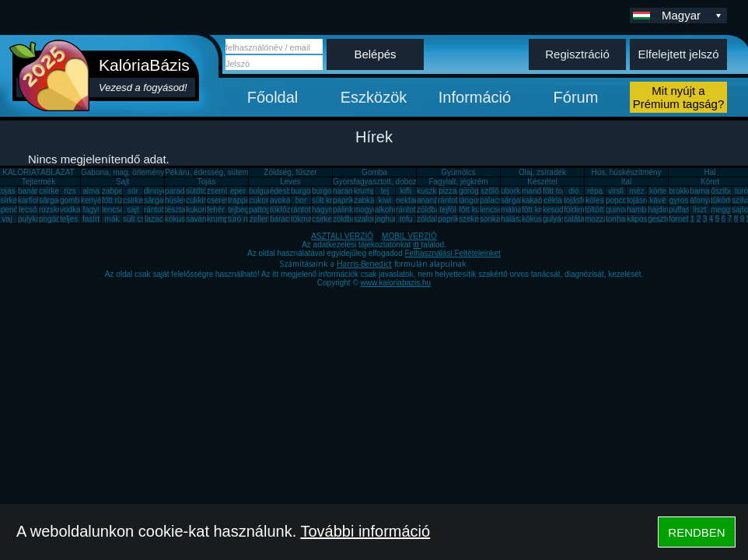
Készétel (542, 182)
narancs (347, 191)
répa (595, 191)
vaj (7, 219)
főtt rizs (114, 200)
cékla (552, 200)
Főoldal (273, 97)
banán (29, 191)
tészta (175, 210)
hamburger (645, 210)
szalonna (369, 219)
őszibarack (729, 191)
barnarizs (706, 191)
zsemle (219, 191)
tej (385, 191)
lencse (113, 210)
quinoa (617, 210)
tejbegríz (243, 210)
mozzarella (603, 219)
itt (417, 245)
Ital (626, 182)
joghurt (387, 219)
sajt (133, 210)
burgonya (307, 191)
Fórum (576, 97)
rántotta (304, 210)
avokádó (285, 200)
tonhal (616, 219)
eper (238, 191)
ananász (432, 200)
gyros (679, 200)
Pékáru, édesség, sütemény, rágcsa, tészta (239, 172)
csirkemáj (139, 200)
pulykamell (36, 219)
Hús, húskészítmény (626, 172)
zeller (259, 219)
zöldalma (432, 219)
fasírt (91, 219)
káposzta (642, 219)
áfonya (701, 200)
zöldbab (430, 210)
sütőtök (198, 191)
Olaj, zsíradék (542, 172)
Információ (475, 97)
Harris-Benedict (364, 264)
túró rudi (242, 219)
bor (301, 200)
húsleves (180, 200)
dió (573, 191)
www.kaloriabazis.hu (396, 283)
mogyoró (369, 210)
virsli (616, 191)
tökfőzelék (287, 210)
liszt (699, 210)
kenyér (93, 200)
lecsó (28, 210)
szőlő (489, 191)
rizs (70, 191)
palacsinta (497, 200)
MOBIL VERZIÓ (409, 236)
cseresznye (227, 200)
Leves (290, 182)
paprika (346, 200)
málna (511, 210)
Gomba (374, 172)
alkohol (387, 210)
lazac (154, 219)
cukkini (198, 200)
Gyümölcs (458, 172)
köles (594, 200)
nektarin (410, 200)
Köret (710, 182)
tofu (406, 219)
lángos (470, 200)
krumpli (366, 191)
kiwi (385, 200)
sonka (490, 219)
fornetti (681, 219)
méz (637, 191)
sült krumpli (332, 200)
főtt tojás (558, 191)
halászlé (515, 219)
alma (91, 191)
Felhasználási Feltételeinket (452, 253)
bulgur (260, 191)
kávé (657, 200)
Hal (710, 172)
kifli (406, 191)
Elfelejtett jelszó (678, 54)
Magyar (693, 15)
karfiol (28, 200)
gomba (72, 200)
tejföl (447, 210)
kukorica (200, 210)
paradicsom (185, 191)
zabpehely (120, 191)
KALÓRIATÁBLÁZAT (38, 172)
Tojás (206, 182)
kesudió (556, 210)
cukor (259, 200)
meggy (722, 210)
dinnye (155, 191)
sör (133, 191)
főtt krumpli (541, 210)
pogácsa (54, 219)
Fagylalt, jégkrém (458, 182)
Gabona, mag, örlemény (122, 172)
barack (281, 219)
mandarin (538, 191)
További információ (365, 531)
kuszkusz (433, 191)
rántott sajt (414, 210)
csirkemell (56, 191)
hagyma (326, 210)
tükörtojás (727, 200)
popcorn (620, 200)
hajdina (660, 210)
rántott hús (456, 200)
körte (658, 191)
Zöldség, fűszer (290, 172)
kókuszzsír (183, 219)
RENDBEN (696, 532)
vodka (70, 210)
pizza (447, 191)
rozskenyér (58, 210)
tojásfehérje (584, 200)
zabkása (368, 200)
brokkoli (682, 191)
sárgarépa (161, 200)
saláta (574, 219)
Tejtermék (38, 182)
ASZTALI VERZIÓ (342, 236)
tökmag (304, 219)
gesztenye (666, 219)
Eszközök (374, 97)
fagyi (91, 210)
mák (112, 219)
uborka (513, 191)
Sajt (122, 182)
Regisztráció (577, 54)
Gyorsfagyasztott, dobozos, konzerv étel (402, 182)
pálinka (345, 210)
